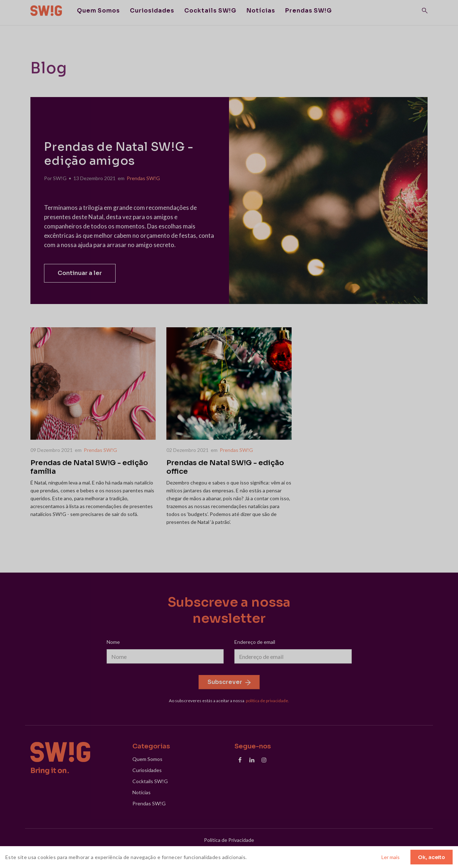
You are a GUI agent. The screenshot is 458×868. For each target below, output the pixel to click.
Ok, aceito (432, 857)
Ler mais (391, 857)
